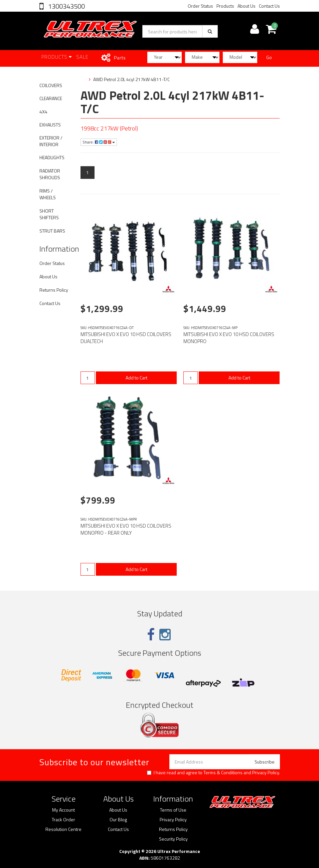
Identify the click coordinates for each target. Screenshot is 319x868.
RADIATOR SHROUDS (50, 174)
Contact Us (269, 6)
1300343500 (66, 6)
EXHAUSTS (50, 125)
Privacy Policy (266, 772)
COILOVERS (51, 85)
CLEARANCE (51, 98)
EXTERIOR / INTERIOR (51, 141)
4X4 (43, 112)
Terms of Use (173, 810)
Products (225, 6)
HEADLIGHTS (52, 157)
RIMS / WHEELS (48, 194)
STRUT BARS (52, 231)
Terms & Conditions (223, 772)
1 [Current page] (88, 172)
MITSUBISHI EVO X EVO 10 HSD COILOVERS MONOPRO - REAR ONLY (126, 529)
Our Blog (118, 820)
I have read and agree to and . (213, 773)
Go (269, 57)
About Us (247, 6)
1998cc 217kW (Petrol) (109, 128)
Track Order (63, 820)
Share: (99, 142)
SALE (82, 57)
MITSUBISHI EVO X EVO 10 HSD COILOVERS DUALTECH (126, 338)
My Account (63, 810)
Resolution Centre (63, 829)
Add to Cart (136, 378)
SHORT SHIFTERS (49, 214)
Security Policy (173, 839)
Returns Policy (54, 290)
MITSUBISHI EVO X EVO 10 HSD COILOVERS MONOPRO (229, 338)
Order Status (200, 6)
